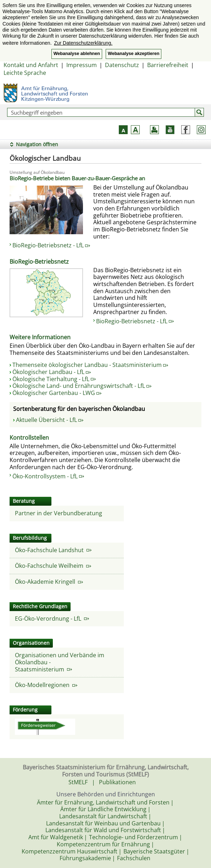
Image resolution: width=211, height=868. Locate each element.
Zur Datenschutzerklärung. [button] (83, 43)
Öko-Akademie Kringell (49, 582)
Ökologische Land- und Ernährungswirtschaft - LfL (82, 386)
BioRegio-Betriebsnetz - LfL (51, 245)
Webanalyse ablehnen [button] (77, 54)
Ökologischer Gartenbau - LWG (57, 393)
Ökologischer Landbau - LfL (52, 372)
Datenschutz (122, 65)
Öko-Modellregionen (46, 685)
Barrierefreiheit (168, 65)
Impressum (82, 65)
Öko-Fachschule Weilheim (53, 566)
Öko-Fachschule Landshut (53, 550)
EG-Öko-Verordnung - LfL (52, 619)
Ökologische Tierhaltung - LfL (54, 379)
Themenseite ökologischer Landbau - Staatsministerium (90, 365)
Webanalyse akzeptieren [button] (134, 54)
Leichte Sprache (25, 73)
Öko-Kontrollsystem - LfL (48, 476)
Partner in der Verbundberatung (59, 513)
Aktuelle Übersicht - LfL (50, 420)
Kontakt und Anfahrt (31, 65)
